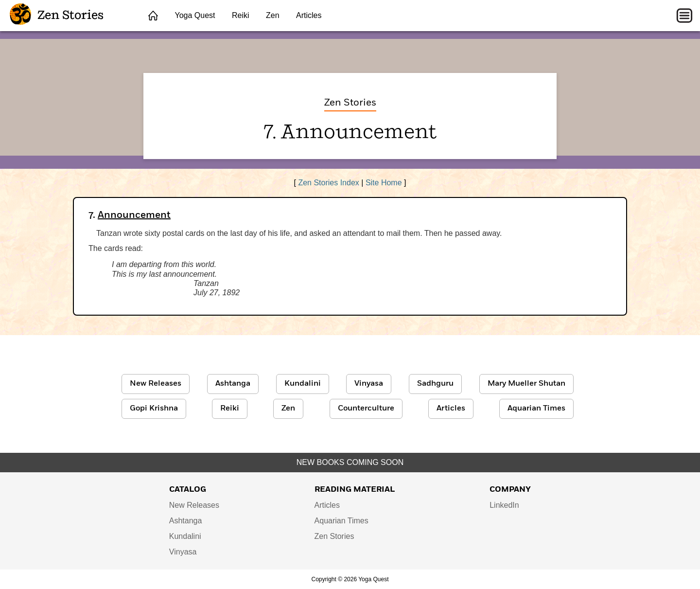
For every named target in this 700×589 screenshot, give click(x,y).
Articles (309, 15)
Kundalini (303, 384)
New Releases (156, 384)
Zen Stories (57, 16)
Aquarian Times (536, 409)
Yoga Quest (195, 15)
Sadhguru (435, 384)
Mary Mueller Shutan (526, 384)
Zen (273, 15)
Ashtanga (233, 384)
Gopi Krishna (154, 409)
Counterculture (366, 409)
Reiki (241, 15)
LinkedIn (504, 505)
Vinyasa (369, 384)
